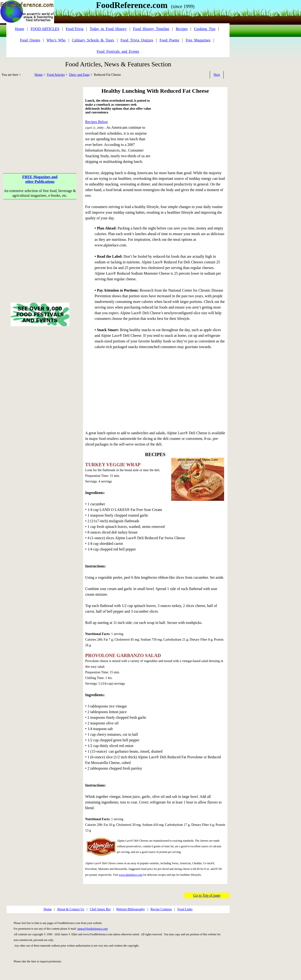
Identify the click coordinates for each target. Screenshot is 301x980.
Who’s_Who (56, 40)
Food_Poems (170, 40)
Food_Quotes (30, 40)
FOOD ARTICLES (45, 29)
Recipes (182, 29)
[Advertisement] (40, 120)
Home (39, 75)
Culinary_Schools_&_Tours (93, 40)
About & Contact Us (71, 909)
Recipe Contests (161, 909)
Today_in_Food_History (108, 29)
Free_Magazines (198, 40)
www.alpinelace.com (131, 875)
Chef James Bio (100, 909)
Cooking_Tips (205, 29)
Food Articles (56, 75)
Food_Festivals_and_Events (118, 51)
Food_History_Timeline (151, 29)
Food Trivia (74, 29)
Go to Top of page (207, 895)
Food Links (185, 909)
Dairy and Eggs (79, 75)
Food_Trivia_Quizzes (137, 40)
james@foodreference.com (93, 929)
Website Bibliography (131, 909)
